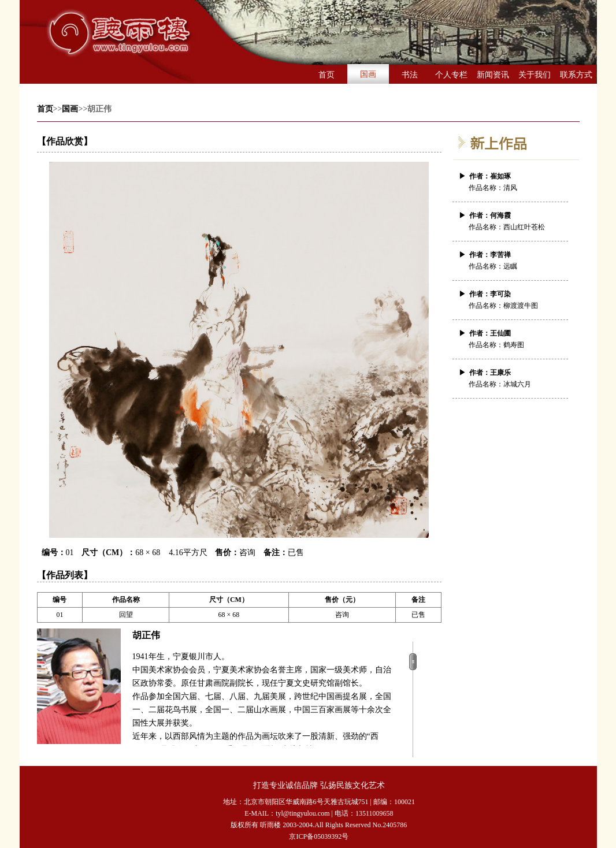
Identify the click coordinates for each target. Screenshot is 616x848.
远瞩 (510, 266)
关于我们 (535, 75)
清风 (510, 188)
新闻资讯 (493, 75)
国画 (368, 74)
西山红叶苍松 (524, 227)
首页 (326, 75)
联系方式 (576, 75)
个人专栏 (451, 75)
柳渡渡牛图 (521, 306)
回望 (126, 615)
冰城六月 (517, 384)
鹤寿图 (514, 345)
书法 (410, 75)
